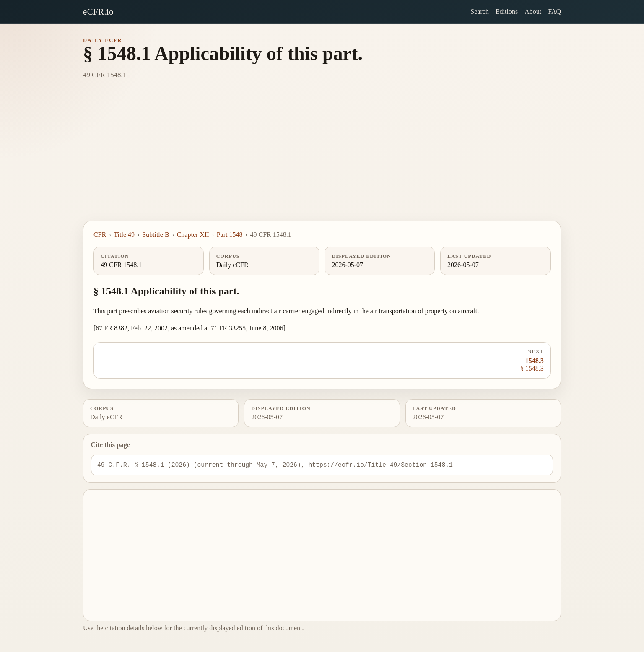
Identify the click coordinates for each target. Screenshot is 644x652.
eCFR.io (98, 12)
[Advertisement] (322, 158)
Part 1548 (230, 235)
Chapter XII (193, 235)
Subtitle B (156, 235)
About (533, 12)
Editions (507, 12)
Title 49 (124, 235)
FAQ (554, 12)
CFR (100, 235)
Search (480, 12)
